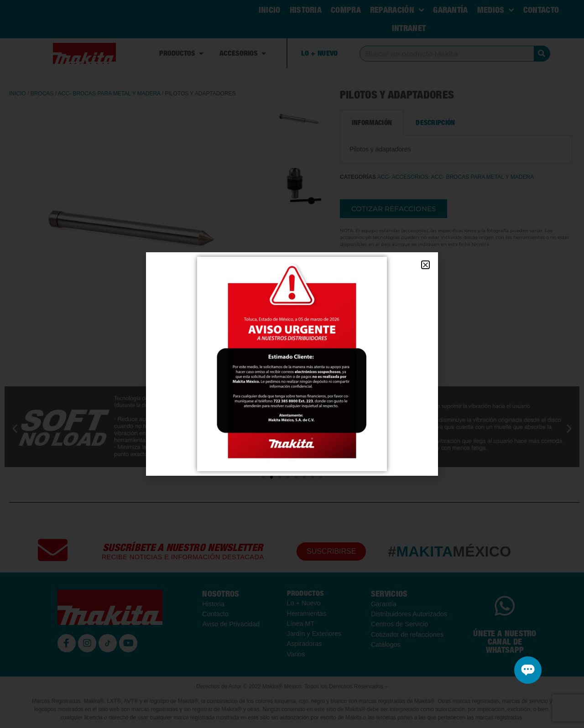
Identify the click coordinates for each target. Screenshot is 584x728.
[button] (425, 265)
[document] (292, 364)
